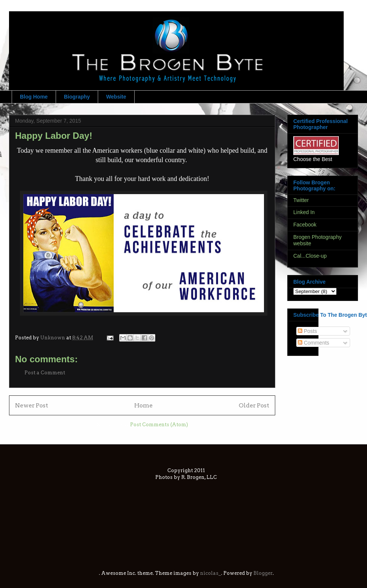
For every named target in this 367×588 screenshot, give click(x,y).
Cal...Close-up (310, 256)
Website (116, 97)
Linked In (304, 212)
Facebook (305, 225)
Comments (314, 343)
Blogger (263, 573)
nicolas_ (211, 573)
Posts (307, 331)
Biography (77, 97)
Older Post (254, 405)
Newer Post (32, 405)
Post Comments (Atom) (159, 425)
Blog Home (34, 97)
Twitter (301, 200)
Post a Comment (45, 373)
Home (143, 405)
